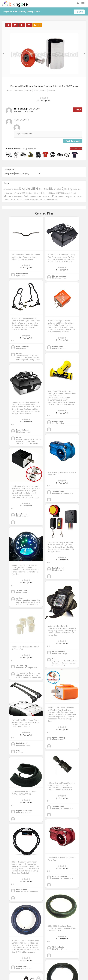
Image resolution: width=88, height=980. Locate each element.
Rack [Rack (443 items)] (50, 196)
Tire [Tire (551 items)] (17, 200)
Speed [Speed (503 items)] (6, 200)
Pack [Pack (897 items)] (26, 196)
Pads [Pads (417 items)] (37, 197)
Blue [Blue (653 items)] (59, 189)
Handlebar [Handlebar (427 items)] (29, 193)
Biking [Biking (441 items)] (46, 189)
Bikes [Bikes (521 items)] (41, 189)
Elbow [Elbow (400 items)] (75, 189)
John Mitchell (22, 889)
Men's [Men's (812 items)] (59, 193)
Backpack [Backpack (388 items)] (15, 189)
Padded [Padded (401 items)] (32, 197)
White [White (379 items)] (48, 200)
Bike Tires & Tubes (24, 812)
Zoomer (52, 91)
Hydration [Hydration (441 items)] (43, 193)
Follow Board (76, 149)
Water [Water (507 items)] (26, 200)
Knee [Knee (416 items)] (53, 193)
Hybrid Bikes (21, 276)
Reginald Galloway (24, 811)
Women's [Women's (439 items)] (54, 200)
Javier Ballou (21, 514)
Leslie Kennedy (58, 568)
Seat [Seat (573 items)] (72, 196)
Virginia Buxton (59, 651)
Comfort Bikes (58, 423)
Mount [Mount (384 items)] (73, 193)
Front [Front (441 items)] (17, 193)
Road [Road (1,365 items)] (55, 196)
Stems (43, 91)
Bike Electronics (59, 348)
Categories (9, 174)
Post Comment (73, 141)
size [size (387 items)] (81, 197)
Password (19, 91)
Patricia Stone (22, 274)
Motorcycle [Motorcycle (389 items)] (66, 193)
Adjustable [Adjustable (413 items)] (7, 189)
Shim (36, 91)
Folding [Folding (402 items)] (6, 193)
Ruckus (29, 91)
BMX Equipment (28, 149)
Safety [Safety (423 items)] (67, 197)
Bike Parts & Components (63, 493)
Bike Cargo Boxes (59, 278)
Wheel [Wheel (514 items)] (42, 200)
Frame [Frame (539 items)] (12, 193)
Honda (9, 91)
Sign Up (79, 12)
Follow (78, 110)
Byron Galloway (23, 346)
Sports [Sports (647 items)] (12, 199)
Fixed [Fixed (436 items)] (79, 189)
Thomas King (22, 666)
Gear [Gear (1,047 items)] (22, 193)
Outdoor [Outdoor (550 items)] (20, 196)
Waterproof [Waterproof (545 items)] (34, 200)
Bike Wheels (21, 348)
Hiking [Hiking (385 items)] (36, 193)
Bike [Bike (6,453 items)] (35, 188)
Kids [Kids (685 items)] (49, 193)
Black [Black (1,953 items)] (53, 188)
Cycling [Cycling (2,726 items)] (67, 188)
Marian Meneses (59, 276)
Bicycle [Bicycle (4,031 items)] (25, 188)
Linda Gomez (58, 346)
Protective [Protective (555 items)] (43, 196)
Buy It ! (37, 25)
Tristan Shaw (22, 591)
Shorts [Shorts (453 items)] (77, 196)
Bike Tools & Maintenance (27, 891)
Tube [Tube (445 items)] (21, 200)
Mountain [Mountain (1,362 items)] (10, 196)
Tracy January (58, 491)
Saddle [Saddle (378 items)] (62, 197)
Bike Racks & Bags (60, 653)
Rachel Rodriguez (60, 876)
